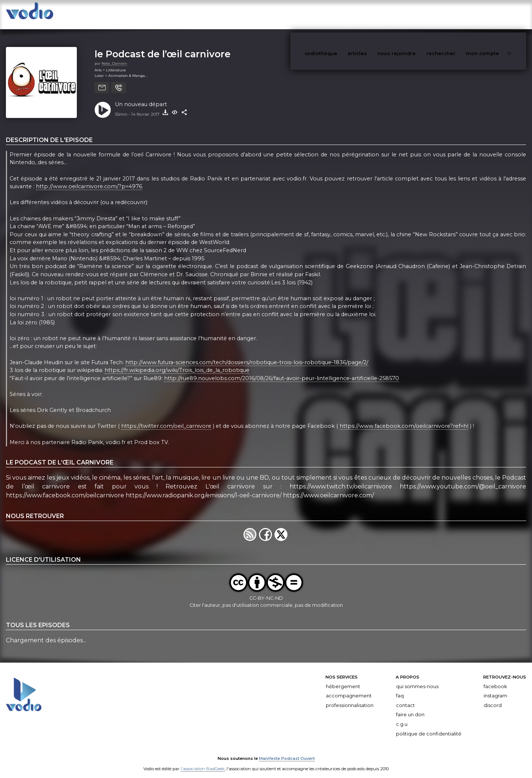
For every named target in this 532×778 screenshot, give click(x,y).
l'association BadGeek (203, 762)
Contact (405, 698)
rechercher (455, 14)
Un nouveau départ (141, 97)
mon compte (495, 14)
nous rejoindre (412, 14)
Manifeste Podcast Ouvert (287, 751)
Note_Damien (114, 56)
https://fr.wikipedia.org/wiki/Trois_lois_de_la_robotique (177, 363)
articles (374, 14)
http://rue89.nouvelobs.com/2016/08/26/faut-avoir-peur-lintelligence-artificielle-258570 (282, 371)
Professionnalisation (350, 698)
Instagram (495, 688)
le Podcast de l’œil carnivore (163, 46)
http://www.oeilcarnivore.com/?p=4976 (89, 179)
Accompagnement (349, 688)
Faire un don (410, 707)
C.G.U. (402, 717)
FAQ (400, 688)
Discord (493, 698)
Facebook (495, 679)
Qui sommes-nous (417, 679)
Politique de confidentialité (429, 726)
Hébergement (343, 679)
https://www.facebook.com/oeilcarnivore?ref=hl (404, 419)
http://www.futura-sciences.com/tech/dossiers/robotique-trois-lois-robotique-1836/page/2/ (247, 355)
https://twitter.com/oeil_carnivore (166, 419)
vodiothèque (339, 14)
